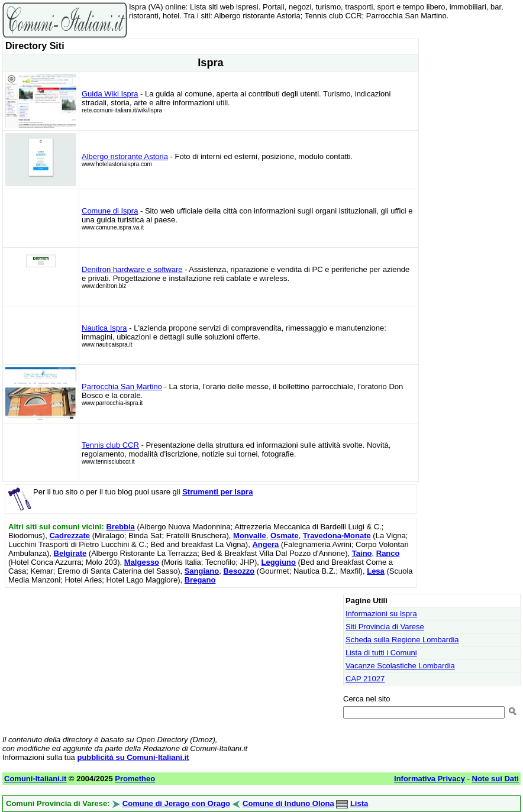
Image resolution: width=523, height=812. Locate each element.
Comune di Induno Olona (288, 803)
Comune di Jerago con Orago (176, 803)
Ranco (388, 553)
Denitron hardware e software (132, 269)
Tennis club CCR (110, 445)
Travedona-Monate (337, 536)
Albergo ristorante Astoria (125, 156)
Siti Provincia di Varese (385, 627)
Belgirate (70, 553)
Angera (265, 544)
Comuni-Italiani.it (35, 779)
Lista (359, 803)
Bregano (200, 580)
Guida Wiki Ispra (110, 94)
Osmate (285, 536)
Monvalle (250, 536)
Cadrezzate (70, 536)
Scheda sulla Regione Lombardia (402, 640)
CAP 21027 (365, 679)
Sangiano (202, 571)
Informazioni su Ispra (381, 614)
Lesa (376, 571)
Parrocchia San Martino (122, 386)
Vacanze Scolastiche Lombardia (400, 666)
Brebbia (120, 527)
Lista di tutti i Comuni (381, 653)
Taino (362, 553)
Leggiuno (278, 562)
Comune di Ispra (110, 211)
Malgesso (142, 562)
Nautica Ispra (104, 328)
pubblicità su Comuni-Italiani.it (133, 757)
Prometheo (135, 779)
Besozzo (239, 571)
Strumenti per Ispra (217, 492)
